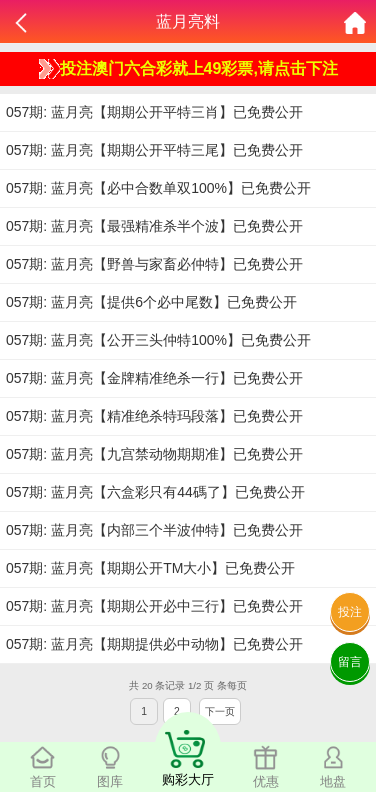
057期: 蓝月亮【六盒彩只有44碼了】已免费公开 (155, 492)
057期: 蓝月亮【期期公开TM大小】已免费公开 (150, 568)
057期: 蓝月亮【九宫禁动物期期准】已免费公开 (154, 454)
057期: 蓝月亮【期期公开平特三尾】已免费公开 (154, 150)
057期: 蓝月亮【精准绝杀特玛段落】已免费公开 (154, 416)
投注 (350, 612)
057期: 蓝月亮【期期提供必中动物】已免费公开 (154, 644)
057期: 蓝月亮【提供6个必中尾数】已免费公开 (151, 302)
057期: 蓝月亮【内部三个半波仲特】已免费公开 (154, 530)
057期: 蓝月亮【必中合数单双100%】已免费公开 (158, 188)
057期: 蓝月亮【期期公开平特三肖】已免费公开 (154, 112)
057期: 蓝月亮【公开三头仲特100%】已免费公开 (158, 340)
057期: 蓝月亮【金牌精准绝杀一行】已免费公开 (154, 378)
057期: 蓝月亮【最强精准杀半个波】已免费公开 (154, 226)
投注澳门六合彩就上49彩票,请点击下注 (188, 69)
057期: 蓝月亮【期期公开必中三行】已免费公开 (154, 606)
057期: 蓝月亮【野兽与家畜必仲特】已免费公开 (154, 264)
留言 (350, 662)
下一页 (220, 711)
